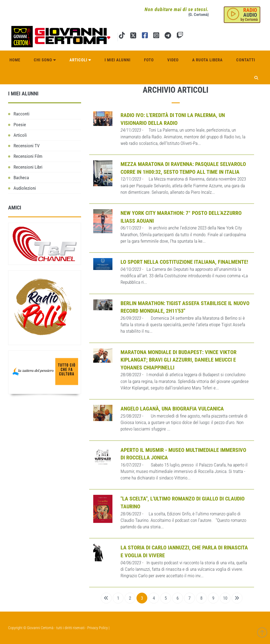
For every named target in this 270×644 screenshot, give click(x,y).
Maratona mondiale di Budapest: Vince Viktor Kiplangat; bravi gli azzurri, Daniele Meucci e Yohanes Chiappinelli (179, 360)
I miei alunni (118, 60)
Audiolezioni (25, 188)
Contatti (246, 60)
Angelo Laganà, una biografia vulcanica (172, 409)
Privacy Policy (98, 628)
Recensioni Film (28, 156)
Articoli (80, 60)
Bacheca (21, 178)
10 (225, 598)
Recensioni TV (27, 146)
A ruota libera (207, 60)
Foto (149, 60)
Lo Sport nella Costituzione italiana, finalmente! (184, 262)
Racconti (21, 114)
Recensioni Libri (28, 167)
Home (15, 60)
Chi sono (45, 60)
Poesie (20, 125)
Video (173, 60)
